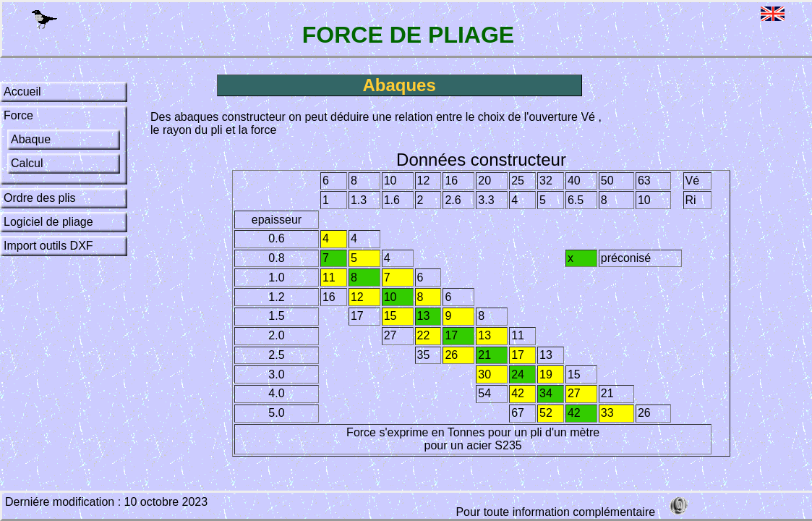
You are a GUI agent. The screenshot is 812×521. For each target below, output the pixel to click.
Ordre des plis (40, 198)
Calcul (27, 163)
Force (18, 115)
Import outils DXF (48, 246)
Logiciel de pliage (48, 222)
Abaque (31, 139)
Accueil (22, 92)
